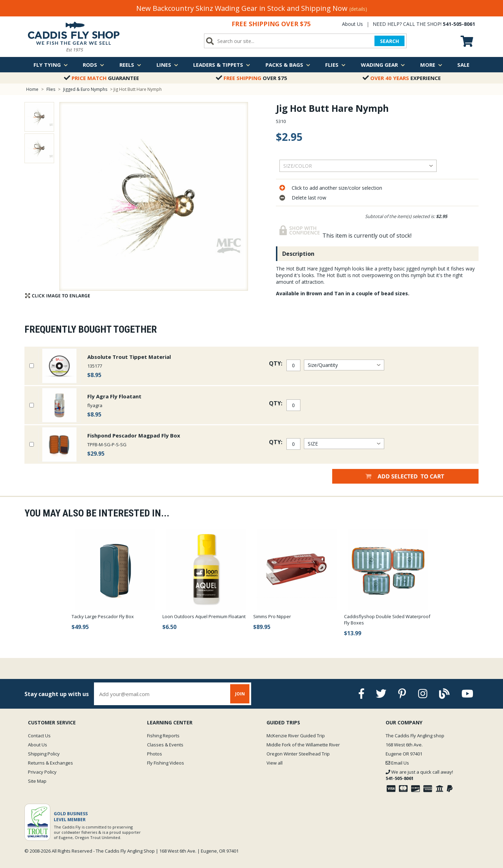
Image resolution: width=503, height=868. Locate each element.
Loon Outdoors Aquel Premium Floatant (204, 616)
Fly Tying (51, 65)
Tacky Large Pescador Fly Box (103, 616)
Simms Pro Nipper (272, 616)
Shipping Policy (44, 754)
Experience (402, 78)
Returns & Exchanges (50, 763)
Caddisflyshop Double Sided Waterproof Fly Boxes (387, 620)
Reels (130, 65)
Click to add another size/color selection (337, 188)
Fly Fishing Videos (166, 763)
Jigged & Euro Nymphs (85, 89)
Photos (155, 754)
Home (32, 89)
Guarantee (101, 78)
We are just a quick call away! (419, 775)
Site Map (37, 781)
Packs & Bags (288, 65)
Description (298, 254)
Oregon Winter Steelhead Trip (298, 754)
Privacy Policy (42, 772)
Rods (93, 65)
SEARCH (389, 41)
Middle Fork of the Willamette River (303, 745)
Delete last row (309, 198)
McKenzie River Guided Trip (296, 736)
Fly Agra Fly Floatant (114, 396)
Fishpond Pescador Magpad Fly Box (134, 435)
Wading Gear (383, 65)
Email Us (397, 763)
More (431, 65)
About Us (352, 24)
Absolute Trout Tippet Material (129, 357)
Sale (463, 65)
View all (275, 763)
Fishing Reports (163, 736)
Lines (167, 65)
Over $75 (251, 78)
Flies (335, 65)
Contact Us (39, 736)
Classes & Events (165, 745)
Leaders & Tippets (222, 65)
